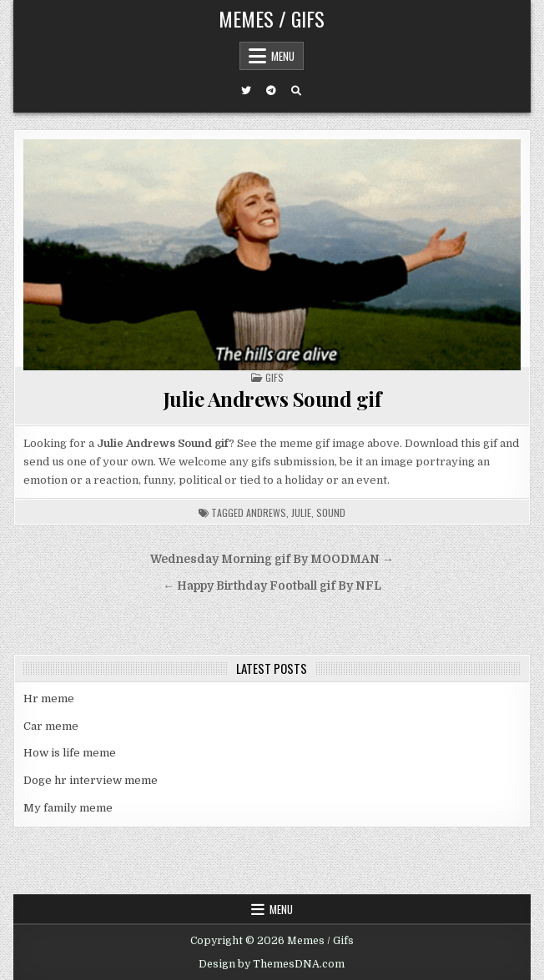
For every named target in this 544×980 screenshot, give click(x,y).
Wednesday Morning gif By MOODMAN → (272, 559)
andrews (266, 513)
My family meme (68, 808)
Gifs (275, 377)
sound (331, 513)
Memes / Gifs (272, 18)
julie (301, 513)
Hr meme (49, 699)
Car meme (51, 726)
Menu (283, 56)
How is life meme (70, 753)
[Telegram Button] (271, 91)
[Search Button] (296, 91)
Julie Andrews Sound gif (272, 399)
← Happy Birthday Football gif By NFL (272, 586)
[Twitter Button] (246, 91)
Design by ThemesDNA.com (272, 964)
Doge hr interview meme (91, 780)
